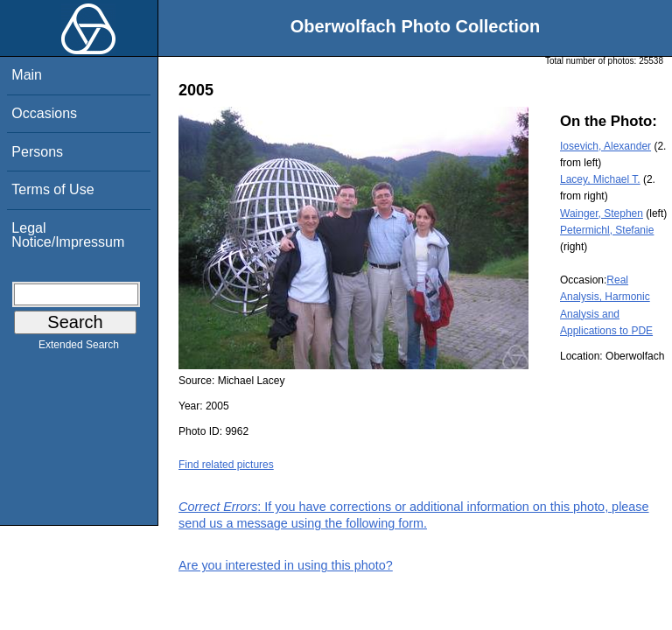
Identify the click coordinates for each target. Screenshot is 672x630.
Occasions (44, 113)
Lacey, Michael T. (600, 179)
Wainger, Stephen (602, 213)
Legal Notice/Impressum (68, 235)
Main (27, 75)
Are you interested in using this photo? (286, 565)
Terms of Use (52, 189)
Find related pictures (226, 465)
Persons (37, 152)
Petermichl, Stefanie (607, 230)
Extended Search (79, 348)
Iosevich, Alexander (605, 146)
